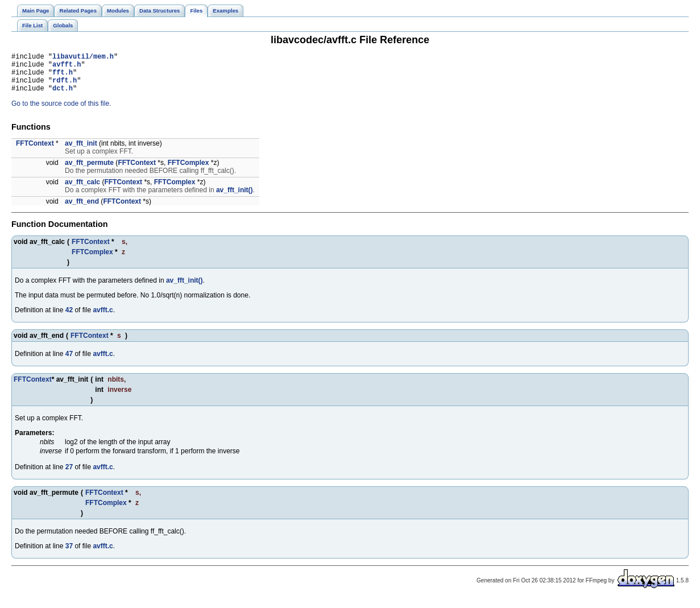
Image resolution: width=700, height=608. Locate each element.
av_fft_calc (82, 191)
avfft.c (103, 319)
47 (69, 362)
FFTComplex (189, 171)
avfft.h (67, 67)
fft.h (63, 77)
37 (69, 555)
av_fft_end (82, 210)
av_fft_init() (235, 198)
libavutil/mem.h (83, 58)
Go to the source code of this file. (61, 112)
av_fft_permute (89, 171)
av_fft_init (81, 152)
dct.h (63, 96)
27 (69, 475)
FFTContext (35, 152)
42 (69, 319)
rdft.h (65, 87)
